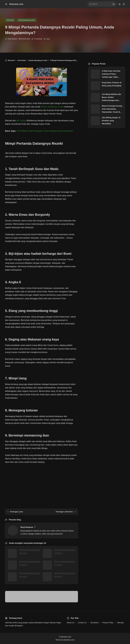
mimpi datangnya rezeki (52, 107)
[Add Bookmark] (47, 39)
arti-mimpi (10, 20)
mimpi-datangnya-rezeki (27, 20)
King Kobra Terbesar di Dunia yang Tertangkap (112, 84)
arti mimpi (21, 121)
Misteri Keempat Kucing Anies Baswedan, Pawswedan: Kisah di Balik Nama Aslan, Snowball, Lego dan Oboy (112, 109)
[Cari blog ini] (100, 4)
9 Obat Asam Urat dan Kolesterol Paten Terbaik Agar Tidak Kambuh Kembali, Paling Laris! (111, 74)
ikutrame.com (16, 4)
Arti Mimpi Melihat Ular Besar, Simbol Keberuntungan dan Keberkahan (111, 98)
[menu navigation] (6, 4)
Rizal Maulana (12, 39)
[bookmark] (124, 4)
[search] (113, 4)
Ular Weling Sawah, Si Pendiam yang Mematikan (111, 121)
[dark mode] (120, 4)
